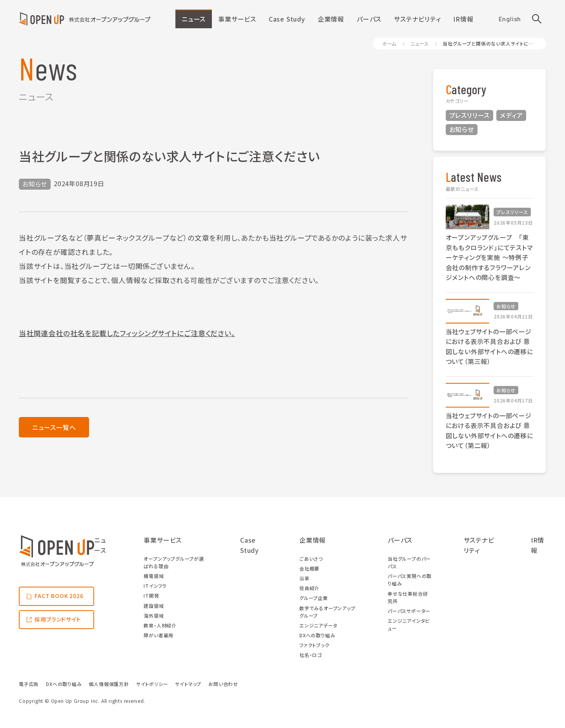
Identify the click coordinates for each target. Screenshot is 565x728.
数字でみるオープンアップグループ (327, 612)
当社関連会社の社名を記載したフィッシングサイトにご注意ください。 (127, 333)
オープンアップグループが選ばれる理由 (174, 562)
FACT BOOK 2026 (59, 596)
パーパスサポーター (409, 611)
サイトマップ (188, 684)
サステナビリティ (417, 19)
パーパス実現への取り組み (410, 580)
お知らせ (462, 129)
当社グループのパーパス (409, 562)
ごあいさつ (311, 559)
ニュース (194, 19)
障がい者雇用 (159, 635)
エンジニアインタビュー (409, 624)
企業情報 (331, 19)
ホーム (389, 43)
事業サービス (237, 19)
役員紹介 (309, 588)
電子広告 (29, 684)
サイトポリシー (152, 684)
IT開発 (151, 595)
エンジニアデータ (318, 625)
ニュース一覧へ (54, 427)
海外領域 (154, 616)
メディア (511, 115)
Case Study (287, 19)
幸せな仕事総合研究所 (408, 597)
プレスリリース (470, 115)
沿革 (304, 578)
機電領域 (154, 576)
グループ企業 (314, 598)
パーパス (369, 19)
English (510, 19)
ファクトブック (314, 645)
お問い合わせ (223, 684)
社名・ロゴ (311, 655)
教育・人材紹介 (160, 625)
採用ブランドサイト (58, 619)
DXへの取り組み (317, 635)
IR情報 (463, 19)
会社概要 (309, 568)
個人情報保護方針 (109, 684)
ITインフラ (155, 586)
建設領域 (154, 606)
